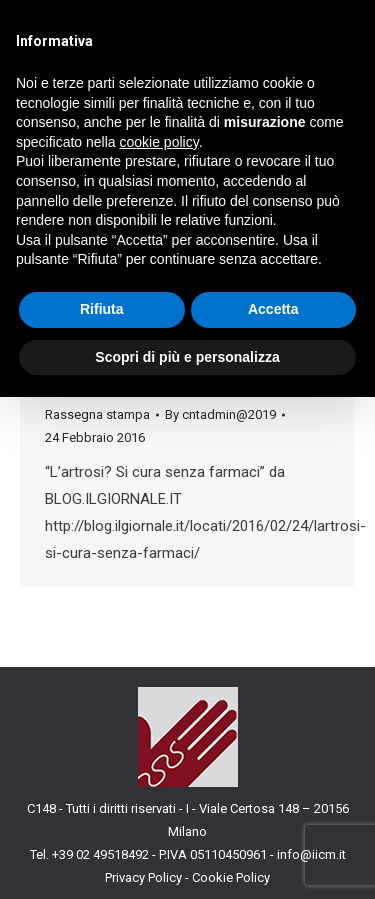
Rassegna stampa (97, 414)
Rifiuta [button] (102, 309)
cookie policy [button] (159, 142)
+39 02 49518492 (102, 854)
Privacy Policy (143, 877)
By (220, 414)
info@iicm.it (311, 854)
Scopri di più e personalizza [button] (187, 357)
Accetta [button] (273, 309)
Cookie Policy (231, 877)
